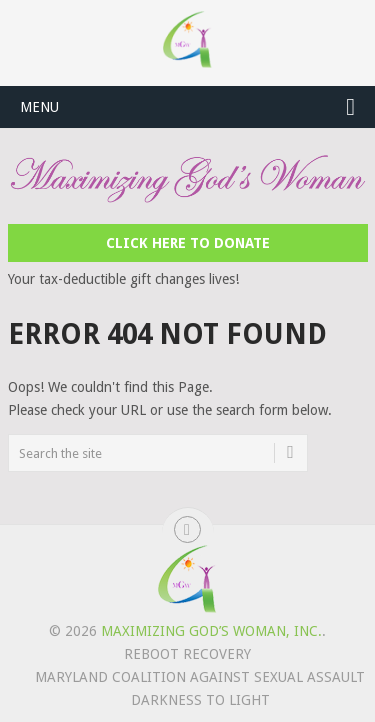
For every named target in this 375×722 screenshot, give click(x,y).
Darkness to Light (200, 700)
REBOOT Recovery (187, 654)
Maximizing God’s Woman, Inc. (211, 631)
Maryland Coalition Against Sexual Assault (200, 677)
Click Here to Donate (188, 243)
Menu (39, 107)
